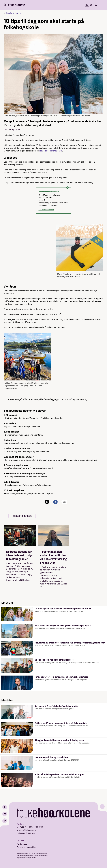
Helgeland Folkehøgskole (51, 151)
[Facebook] (5, 807)
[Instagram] (5, 814)
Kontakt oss (22, 844)
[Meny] (102, 5)
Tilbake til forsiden (14, 13)
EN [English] (91, 5)
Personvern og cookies (26, 847)
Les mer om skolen (46, 210)
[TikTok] (5, 821)
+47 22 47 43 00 (25, 827)
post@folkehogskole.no (28, 830)
